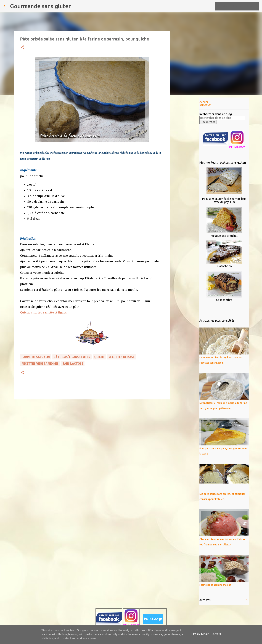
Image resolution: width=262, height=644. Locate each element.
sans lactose (73, 363)
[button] (22, 48)
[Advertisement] (188, 153)
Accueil (204, 102)
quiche (99, 357)
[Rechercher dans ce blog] (240, 6)
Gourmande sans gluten (41, 6)
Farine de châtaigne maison (215, 585)
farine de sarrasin (36, 357)
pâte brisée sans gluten (72, 357)
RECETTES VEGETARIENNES (40, 363)
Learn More (200, 634)
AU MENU (205, 105)
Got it (217, 634)
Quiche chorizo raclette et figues (43, 312)
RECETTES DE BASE (121, 357)
